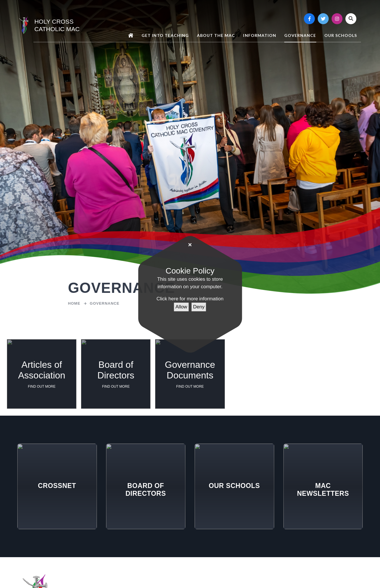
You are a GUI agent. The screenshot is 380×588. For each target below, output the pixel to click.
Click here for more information (190, 299)
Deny (199, 307)
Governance (105, 303)
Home (74, 303)
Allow (181, 307)
